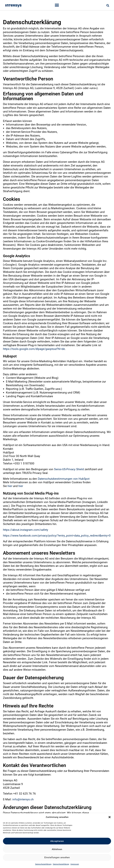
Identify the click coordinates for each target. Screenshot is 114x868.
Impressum (75, 864)
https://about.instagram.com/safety (26, 530)
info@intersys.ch (23, 799)
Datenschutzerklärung (43, 864)
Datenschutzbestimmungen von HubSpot (64, 479)
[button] (110, 817)
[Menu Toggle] (57, 5)
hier (10, 486)
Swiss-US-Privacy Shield (69, 469)
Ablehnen (57, 849)
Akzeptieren (57, 841)
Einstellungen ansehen (57, 857)
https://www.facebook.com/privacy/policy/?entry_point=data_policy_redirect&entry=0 (57, 536)
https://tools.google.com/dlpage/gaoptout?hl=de (34, 349)
